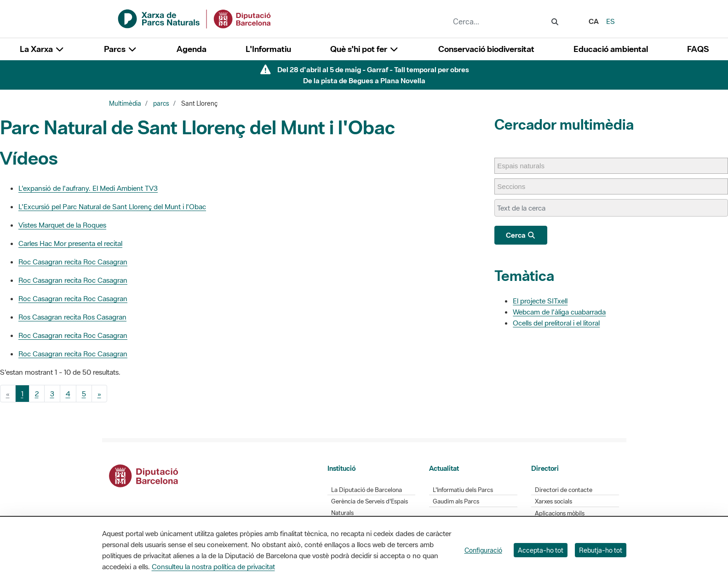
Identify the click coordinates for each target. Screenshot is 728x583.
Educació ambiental (611, 49)
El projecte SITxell (540, 301)
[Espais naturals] (525, 166)
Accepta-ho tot (541, 550)
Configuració (483, 550)
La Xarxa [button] (42, 49)
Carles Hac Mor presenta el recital (70, 243)
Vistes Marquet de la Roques (62, 225)
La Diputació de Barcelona (367, 490)
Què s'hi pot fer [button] (365, 49)
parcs (161, 103)
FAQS (698, 49)
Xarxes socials (553, 501)
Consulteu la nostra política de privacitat (213, 566)
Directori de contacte (564, 490)
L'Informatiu (268, 49)
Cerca (521, 235)
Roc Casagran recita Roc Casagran (73, 262)
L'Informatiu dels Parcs (463, 490)
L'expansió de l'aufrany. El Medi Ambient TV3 (88, 188)
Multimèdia (125, 103)
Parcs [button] (121, 49)
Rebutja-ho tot (601, 550)
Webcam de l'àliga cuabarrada (559, 312)
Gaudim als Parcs (456, 501)
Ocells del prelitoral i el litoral (556, 323)
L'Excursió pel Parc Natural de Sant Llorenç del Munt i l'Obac (112, 206)
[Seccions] (516, 186)
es (610, 21)
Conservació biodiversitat (486, 49)
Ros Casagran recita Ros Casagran (72, 317)
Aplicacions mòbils (560, 513)
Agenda (192, 49)
